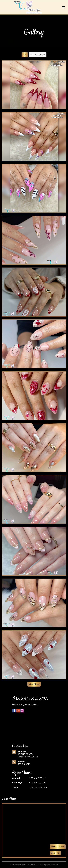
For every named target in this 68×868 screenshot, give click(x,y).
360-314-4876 (24, 764)
